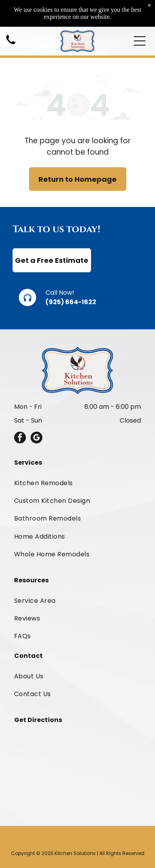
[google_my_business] (36, 439)
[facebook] (20, 439)
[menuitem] (77, 483)
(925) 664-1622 (71, 302)
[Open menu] (140, 41)
